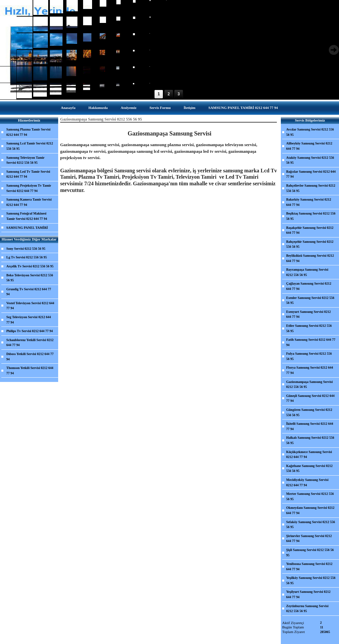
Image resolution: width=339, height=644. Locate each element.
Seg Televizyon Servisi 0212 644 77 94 (29, 320)
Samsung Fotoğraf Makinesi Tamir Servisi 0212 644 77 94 (27, 216)
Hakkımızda (98, 108)
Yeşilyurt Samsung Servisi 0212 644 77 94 (308, 594)
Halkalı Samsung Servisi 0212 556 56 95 (310, 440)
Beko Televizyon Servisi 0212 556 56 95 (30, 278)
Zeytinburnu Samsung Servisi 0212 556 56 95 (307, 609)
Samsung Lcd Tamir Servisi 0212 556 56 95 (30, 146)
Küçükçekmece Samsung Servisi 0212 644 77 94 (309, 455)
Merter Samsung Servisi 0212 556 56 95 (310, 496)
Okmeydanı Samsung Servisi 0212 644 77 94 (310, 510)
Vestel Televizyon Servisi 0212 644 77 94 (30, 306)
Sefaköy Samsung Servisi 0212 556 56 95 (311, 525)
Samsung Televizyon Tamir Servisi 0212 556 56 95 (25, 160)
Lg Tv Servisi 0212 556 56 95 (27, 257)
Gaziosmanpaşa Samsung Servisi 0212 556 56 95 (309, 384)
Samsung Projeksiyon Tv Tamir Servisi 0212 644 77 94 (29, 188)
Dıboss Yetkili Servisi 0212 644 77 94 (30, 357)
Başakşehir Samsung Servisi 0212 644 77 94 (310, 230)
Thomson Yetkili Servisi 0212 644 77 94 (30, 370)
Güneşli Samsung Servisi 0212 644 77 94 (310, 398)
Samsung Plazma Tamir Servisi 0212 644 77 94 (28, 132)
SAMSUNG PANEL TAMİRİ (27, 228)
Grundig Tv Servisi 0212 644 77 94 (29, 292)
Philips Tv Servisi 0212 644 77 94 (30, 331)
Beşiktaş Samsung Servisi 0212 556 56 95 (311, 216)
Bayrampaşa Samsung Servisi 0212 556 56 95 (307, 272)
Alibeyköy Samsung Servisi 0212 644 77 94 (309, 146)
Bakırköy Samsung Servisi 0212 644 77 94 (309, 202)
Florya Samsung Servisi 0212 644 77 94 (310, 370)
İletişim (190, 108)
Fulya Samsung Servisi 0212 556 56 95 (309, 356)
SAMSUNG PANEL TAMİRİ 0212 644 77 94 (243, 108)
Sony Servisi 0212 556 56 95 (26, 249)
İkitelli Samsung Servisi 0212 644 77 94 (310, 426)
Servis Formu (160, 108)
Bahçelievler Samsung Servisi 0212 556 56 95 (311, 188)
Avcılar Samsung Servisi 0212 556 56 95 (310, 132)
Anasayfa (68, 108)
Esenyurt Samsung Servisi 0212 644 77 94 (308, 314)
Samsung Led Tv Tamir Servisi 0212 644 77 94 (28, 174)
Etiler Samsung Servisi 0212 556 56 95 (309, 328)
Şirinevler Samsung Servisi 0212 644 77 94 (309, 539)
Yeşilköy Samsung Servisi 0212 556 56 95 (311, 580)
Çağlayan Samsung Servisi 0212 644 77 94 (309, 286)
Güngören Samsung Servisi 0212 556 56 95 (309, 412)
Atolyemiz (129, 108)
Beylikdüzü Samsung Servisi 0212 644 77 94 (310, 258)
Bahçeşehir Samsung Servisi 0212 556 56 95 (310, 244)
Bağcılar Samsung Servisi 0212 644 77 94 (311, 174)
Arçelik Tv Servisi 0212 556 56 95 (30, 266)
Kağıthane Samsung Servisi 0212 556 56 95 (309, 468)
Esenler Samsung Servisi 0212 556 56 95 (310, 300)
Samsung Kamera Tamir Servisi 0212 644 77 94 (29, 202)
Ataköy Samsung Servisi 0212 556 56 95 (310, 160)
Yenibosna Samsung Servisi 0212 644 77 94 (309, 566)
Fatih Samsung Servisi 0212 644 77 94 (311, 342)
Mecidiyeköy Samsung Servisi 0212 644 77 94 (307, 482)
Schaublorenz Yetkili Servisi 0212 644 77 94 (30, 343)
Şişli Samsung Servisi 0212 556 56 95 (310, 552)
